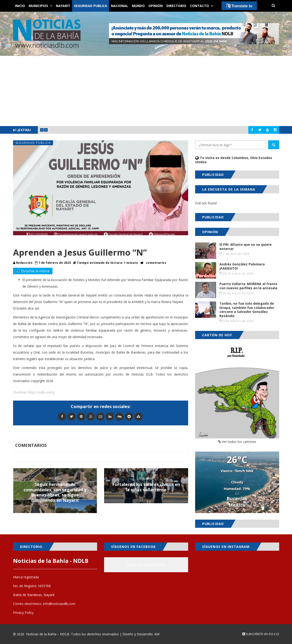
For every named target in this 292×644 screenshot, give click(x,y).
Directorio (176, 6)
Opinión (156, 6)
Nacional (120, 6)
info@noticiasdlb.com (59, 604)
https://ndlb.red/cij (41, 392)
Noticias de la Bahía (146, 565)
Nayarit (63, 6)
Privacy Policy (23, 613)
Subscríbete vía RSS (258, 634)
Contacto (199, 6)
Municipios (38, 6)
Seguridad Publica (91, 6)
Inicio (20, 6)
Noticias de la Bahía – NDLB (48, 634)
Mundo (138, 6)
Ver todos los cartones (237, 442)
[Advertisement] (146, 91)
